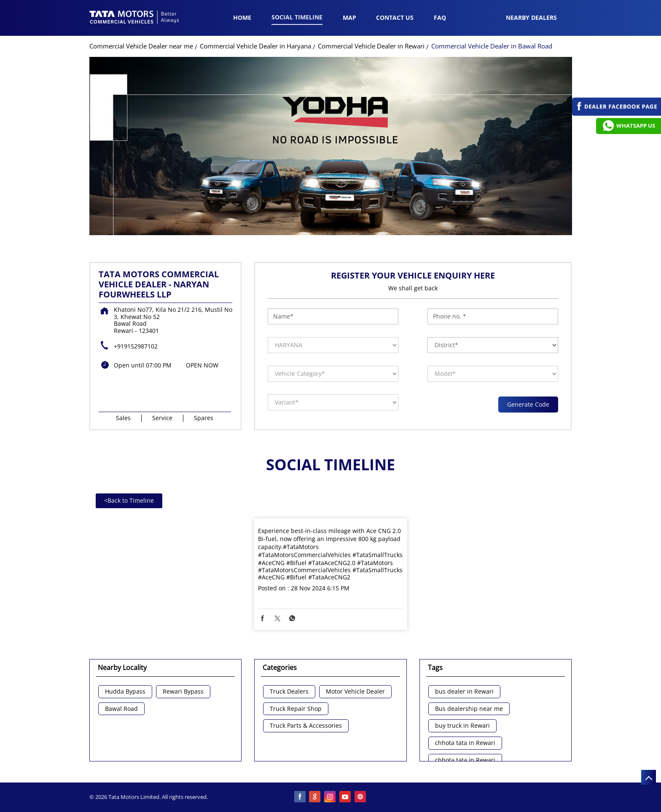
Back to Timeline (129, 500)
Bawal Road (121, 709)
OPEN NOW (202, 365)
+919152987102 (136, 346)
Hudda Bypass (125, 692)
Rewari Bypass (183, 692)
